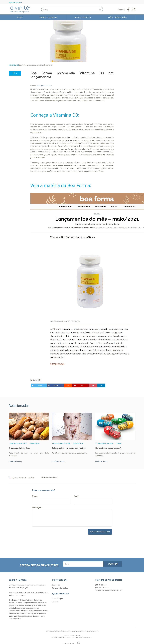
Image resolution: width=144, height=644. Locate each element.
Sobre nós (56, 585)
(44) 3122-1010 (101, 585)
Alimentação (35, 443)
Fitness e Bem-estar (48, 17)
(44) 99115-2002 (102, 587)
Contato (55, 601)
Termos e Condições (60, 588)
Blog (16, 65)
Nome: (35, 496)
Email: (76, 496)
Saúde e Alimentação (117, 17)
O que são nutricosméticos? (108, 448)
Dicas (81, 443)
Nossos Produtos (83, 17)
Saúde (33, 85)
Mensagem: (37, 507)
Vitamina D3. (99, 101)
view (55, 478)
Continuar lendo (15, 461)
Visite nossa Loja (15, 2)
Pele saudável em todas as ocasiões (69, 448)
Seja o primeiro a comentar (21, 478)
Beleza (76, 443)
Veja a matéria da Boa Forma (60, 185)
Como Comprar (58, 598)
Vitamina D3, (97, 89)
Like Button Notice (47, 478)
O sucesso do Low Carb (19, 448)
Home (20, 17)
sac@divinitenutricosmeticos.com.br (109, 590)
